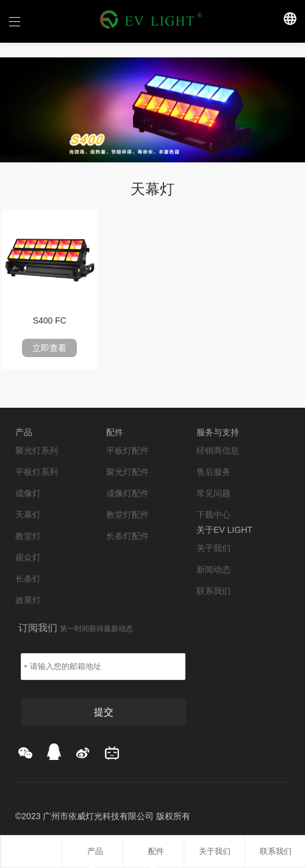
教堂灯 (28, 536)
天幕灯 (28, 515)
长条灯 (28, 579)
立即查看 (49, 348)
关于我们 (213, 548)
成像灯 (28, 493)
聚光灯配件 (127, 472)
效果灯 (28, 600)
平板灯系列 (37, 472)
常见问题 (213, 493)
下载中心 (213, 515)
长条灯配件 (127, 536)
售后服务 (213, 472)
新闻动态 (213, 570)
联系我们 (213, 591)
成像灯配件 (127, 493)
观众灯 (28, 557)
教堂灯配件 (127, 515)
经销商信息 (218, 450)
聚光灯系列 (37, 450)
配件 (153, 851)
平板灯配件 (127, 450)
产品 (92, 851)
